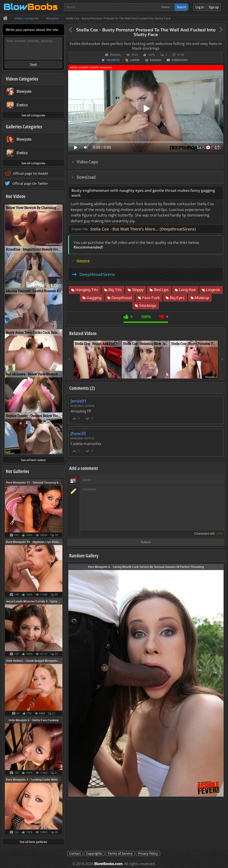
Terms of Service (120, 853)
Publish (146, 542)
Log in (200, 7)
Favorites (113, 60)
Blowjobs (115, 55)
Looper (135, 60)
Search (181, 7)
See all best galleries (33, 842)
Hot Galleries (17, 471)
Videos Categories (22, 79)
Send (33, 65)
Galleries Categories (24, 127)
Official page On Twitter (30, 183)
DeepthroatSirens (97, 274)
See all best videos (33, 460)
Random (156, 60)
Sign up (214, 7)
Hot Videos (16, 196)
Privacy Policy (148, 853)
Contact (75, 853)
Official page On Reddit (31, 173)
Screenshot (180, 60)
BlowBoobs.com (108, 864)
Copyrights (94, 853)
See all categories (33, 115)
